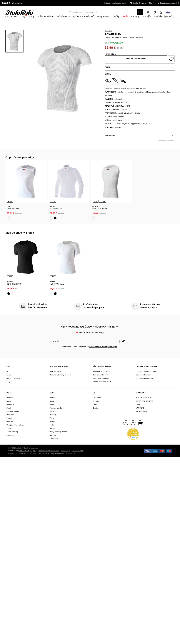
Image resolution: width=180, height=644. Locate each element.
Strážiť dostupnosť (136, 67)
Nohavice (10, 412)
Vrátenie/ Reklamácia (101, 386)
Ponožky (10, 426)
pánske (118, 135)
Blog (8, 379)
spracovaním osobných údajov (103, 355)
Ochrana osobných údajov (146, 379)
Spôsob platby (55, 379)
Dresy (9, 409)
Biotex (108, 39)
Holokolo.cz (54, 459)
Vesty (9, 436)
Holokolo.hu (77, 459)
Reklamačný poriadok (101, 379)
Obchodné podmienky (144, 386)
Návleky (10, 429)
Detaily (108, 82)
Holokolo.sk (43, 459)
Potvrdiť (123, 349)
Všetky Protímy (142, 419)
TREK (138, 412)
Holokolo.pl (65, 459)
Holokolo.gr (70, 461)
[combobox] (169, 13)
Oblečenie (97, 406)
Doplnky (96, 409)
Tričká (52, 433)
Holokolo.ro (12, 461)
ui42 (34, 459)
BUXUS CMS (24, 459)
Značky (96, 416)
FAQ (8, 389)
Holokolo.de (48, 461)
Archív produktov (13, 386)
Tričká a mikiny (12, 440)
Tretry (95, 412)
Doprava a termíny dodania (60, 383)
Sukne (52, 436)
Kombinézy (11, 443)
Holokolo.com (35, 461)
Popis (107, 75)
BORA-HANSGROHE (144, 406)
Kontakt (10, 383)
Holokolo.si (23, 461)
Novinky (10, 406)
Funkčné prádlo (13, 419)
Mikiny (52, 429)
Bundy (9, 416)
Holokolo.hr (59, 461)
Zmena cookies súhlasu (102, 389)
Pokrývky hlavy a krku (15, 433)
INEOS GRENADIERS (144, 409)
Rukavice (10, 423)
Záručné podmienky (101, 383)
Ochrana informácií (143, 383)
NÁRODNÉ (140, 416)
